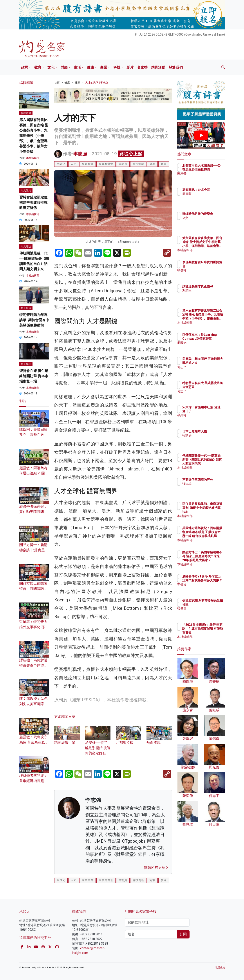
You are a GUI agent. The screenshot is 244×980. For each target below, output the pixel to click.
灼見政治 (26, 191)
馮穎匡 (206, 294)
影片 (130, 67)
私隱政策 (220, 968)
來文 (204, 222)
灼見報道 (26, 308)
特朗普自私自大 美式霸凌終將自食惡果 (212, 387)
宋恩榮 (206, 178)
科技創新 (138, 164)
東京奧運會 (106, 164)
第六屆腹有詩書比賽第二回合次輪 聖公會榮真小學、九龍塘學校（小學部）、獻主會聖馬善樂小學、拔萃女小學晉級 (34, 136)
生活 (77, 67)
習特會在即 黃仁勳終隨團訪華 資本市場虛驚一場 (34, 376)
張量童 (206, 613)
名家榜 (142, 67)
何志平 (206, 371)
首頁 (57, 83)
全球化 (61, 164)
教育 (38, 67)
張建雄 (206, 439)
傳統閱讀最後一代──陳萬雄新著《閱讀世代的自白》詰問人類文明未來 (212, 464)
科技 (117, 67)
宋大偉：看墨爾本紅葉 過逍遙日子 (212, 411)
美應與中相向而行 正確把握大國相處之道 (212, 363)
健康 (90, 67)
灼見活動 (158, 67)
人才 (74, 164)
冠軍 (152, 164)
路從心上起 (131, 154)
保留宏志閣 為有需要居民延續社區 (212, 604)
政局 (25, 67)
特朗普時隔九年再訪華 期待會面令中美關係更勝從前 (34, 320)
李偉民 (206, 588)
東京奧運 (88, 164)
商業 (104, 67)
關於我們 (176, 67)
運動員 (123, 164)
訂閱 (183, 934)
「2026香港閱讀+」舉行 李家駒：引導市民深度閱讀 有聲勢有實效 (212, 633)
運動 (78, 83)
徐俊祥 (206, 270)
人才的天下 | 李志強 (97, 83)
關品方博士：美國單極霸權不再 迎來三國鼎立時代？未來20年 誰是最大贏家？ (212, 560)
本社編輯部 (33, 158)
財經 (64, 67)
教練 (164, 164)
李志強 (80, 154)
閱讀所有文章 (156, 868)
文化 (51, 67)
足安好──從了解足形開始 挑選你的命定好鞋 (98, 743)
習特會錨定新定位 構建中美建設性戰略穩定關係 (33, 202)
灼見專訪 (26, 247)
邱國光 (206, 347)
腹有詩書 (26, 113)
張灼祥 (206, 419)
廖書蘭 (206, 198)
